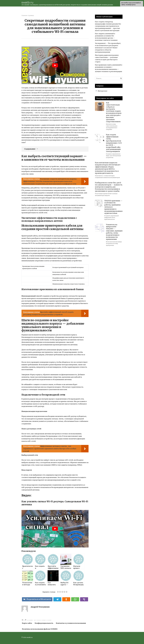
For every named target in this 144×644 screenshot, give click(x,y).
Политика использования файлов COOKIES (40, 629)
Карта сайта (27, 623)
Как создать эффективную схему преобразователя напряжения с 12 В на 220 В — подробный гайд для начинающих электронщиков (114, 143)
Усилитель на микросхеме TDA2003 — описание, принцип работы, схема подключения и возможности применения (114, 232)
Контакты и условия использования (71, 623)
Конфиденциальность (44, 623)
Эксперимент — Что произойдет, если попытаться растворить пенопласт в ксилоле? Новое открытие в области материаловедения (108, 48)
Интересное (102, 91)
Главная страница (28, 16)
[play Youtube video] (55, 65)
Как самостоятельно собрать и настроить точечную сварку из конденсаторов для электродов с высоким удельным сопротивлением (114, 112)
